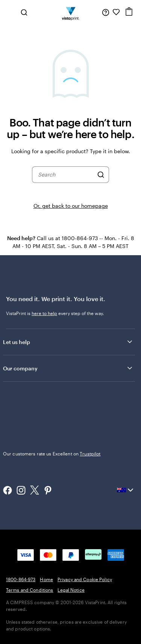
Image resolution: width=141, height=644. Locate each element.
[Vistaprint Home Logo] (70, 12)
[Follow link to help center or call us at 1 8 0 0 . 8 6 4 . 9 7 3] (106, 12)
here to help (44, 313)
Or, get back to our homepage (71, 206)
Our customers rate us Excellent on (52, 454)
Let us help (68, 342)
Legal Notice (71, 590)
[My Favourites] (116, 12)
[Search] (101, 175)
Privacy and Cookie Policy (85, 579)
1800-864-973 (21, 579)
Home (46, 579)
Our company (68, 368)
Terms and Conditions (30, 590)
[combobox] (66, 175)
